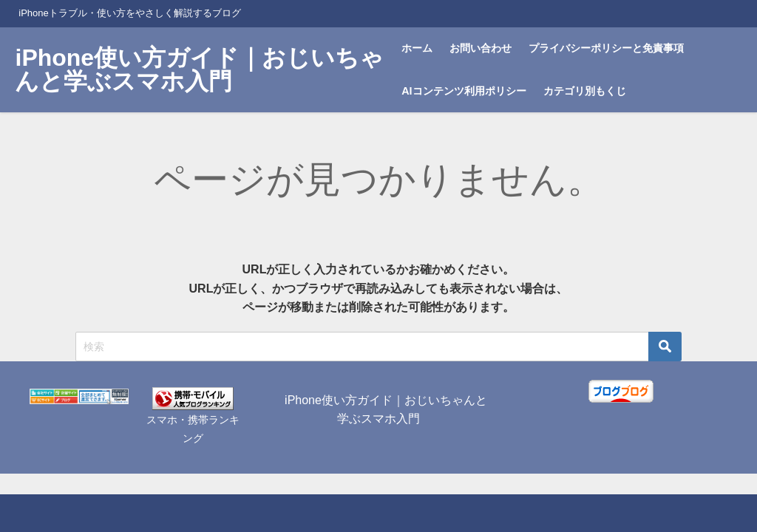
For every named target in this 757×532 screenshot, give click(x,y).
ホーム (417, 48)
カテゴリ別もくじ (585, 91)
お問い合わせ (481, 48)
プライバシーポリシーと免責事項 (606, 48)
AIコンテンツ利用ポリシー (464, 91)
